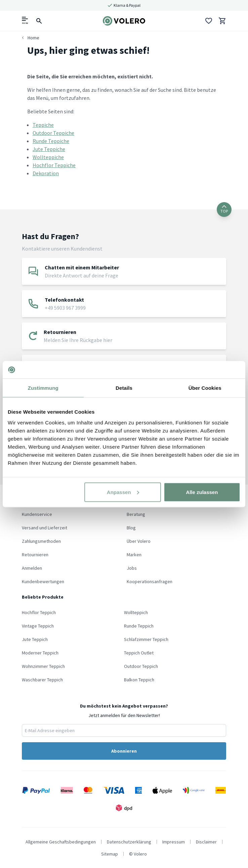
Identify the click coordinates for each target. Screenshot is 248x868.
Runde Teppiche (51, 141)
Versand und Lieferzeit (45, 528)
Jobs (132, 568)
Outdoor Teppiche (53, 133)
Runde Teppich (139, 626)
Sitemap (110, 854)
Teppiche (43, 125)
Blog (131, 528)
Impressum (174, 842)
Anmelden (32, 568)
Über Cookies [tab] (205, 388)
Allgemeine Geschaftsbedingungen (61, 842)
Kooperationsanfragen (150, 581)
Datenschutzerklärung (129, 842)
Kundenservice (37, 514)
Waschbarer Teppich (42, 680)
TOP (224, 209)
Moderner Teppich (40, 653)
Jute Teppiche (49, 149)
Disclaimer (206, 842)
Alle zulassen (202, 492)
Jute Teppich (35, 639)
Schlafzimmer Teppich (146, 639)
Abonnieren (124, 751)
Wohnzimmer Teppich (43, 666)
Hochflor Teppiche (54, 165)
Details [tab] (124, 388)
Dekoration (46, 173)
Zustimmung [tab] (43, 388)
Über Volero (139, 541)
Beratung (136, 514)
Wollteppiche (48, 157)
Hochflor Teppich (39, 612)
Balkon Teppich (139, 680)
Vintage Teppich (38, 626)
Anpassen (123, 492)
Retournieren (35, 555)
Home (33, 38)
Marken (134, 555)
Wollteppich (136, 612)
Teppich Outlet (139, 653)
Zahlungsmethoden (41, 541)
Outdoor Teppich (141, 666)
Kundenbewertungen (43, 581)
